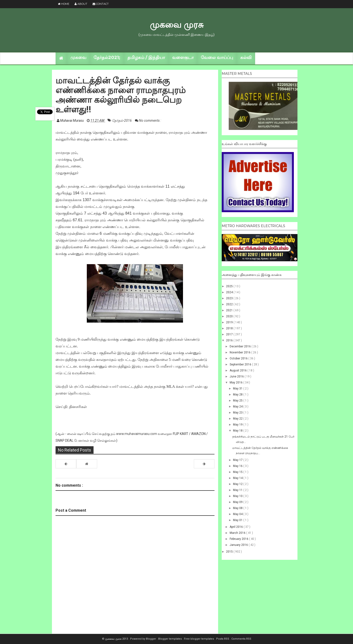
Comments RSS (241, 639)
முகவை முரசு (177, 25)
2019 (230, 322)
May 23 (238, 413)
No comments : (150, 121)
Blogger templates (170, 639)
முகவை (78, 57)
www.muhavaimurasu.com (137, 434)
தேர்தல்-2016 (122, 121)
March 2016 (238, 533)
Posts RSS (223, 639)
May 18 (238, 431)
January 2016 (239, 545)
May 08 (238, 508)
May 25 (238, 401)
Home (64, 4)
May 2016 (236, 383)
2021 (230, 310)
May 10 (238, 496)
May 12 (238, 484)
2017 (230, 334)
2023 (230, 298)
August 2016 (239, 370)
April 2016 (237, 527)
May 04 (238, 514)
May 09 (238, 502)
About (81, 4)
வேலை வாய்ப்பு (217, 57)
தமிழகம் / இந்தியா (146, 57)
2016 (230, 340)
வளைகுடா (183, 57)
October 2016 (239, 358)
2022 (230, 304)
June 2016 (237, 376)
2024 (230, 292)
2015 (230, 552)
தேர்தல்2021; (107, 57)
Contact (101, 4)
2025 (230, 286)
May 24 (238, 407)
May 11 (238, 490)
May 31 (238, 389)
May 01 (238, 520)
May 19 (238, 425)
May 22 (238, 419)
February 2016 (239, 539)
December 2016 (241, 346)
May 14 (238, 478)
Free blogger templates (199, 639)
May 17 (238, 460)
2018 (230, 328)
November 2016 (240, 352)
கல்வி (246, 57)
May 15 (238, 472)
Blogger (151, 639)
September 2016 (241, 364)
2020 (230, 316)
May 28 (238, 395)
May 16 (238, 466)
